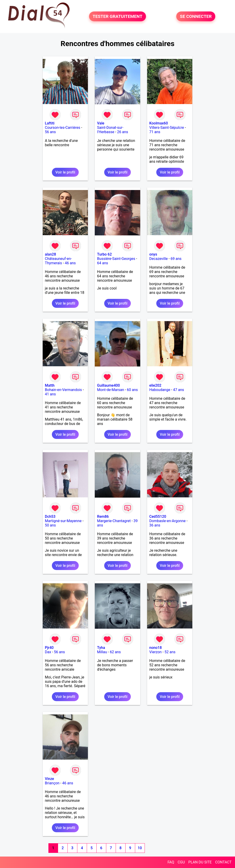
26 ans (123, 132)
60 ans (132, 390)
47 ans (179, 390)
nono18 (156, 648)
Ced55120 (158, 517)
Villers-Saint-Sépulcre (167, 128)
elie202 (155, 385)
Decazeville (159, 259)
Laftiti (50, 123)
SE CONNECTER (196, 16)
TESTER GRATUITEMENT (118, 16)
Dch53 (50, 517)
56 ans (50, 132)
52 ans (170, 652)
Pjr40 (49, 648)
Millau (102, 652)
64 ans (103, 263)
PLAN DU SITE (200, 862)
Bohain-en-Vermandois (63, 390)
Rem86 (103, 517)
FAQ (171, 862)
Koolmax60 (159, 123)
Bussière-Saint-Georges (116, 259)
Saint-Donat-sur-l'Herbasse (110, 130)
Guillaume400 (108, 385)
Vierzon (156, 652)
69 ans (176, 259)
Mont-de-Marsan (111, 390)
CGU (181, 862)
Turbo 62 (104, 254)
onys (153, 254)
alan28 (50, 254)
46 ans (70, 263)
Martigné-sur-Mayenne (63, 521)
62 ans (115, 652)
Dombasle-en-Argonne (168, 521)
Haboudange (160, 390)
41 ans (50, 394)
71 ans (155, 132)
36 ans (155, 525)
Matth (50, 385)
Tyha (101, 648)
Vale (101, 123)
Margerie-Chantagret (114, 521)
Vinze (50, 779)
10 (140, 848)
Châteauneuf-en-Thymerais (58, 261)
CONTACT (223, 862)
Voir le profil (65, 172)
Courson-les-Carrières (63, 128)
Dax (48, 652)
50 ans (50, 525)
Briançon (52, 783)
